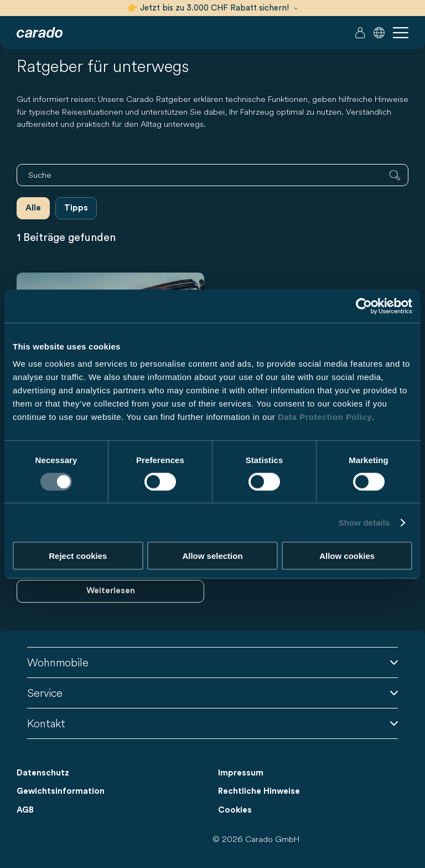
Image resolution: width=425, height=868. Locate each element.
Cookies (235, 810)
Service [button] (212, 693)
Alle (33, 208)
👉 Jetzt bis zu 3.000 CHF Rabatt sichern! (212, 8)
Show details (364, 522)
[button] (379, 33)
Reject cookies (78, 556)
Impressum (241, 773)
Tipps (76, 208)
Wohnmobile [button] (212, 662)
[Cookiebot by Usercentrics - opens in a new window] (364, 306)
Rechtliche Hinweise (259, 791)
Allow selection (212, 556)
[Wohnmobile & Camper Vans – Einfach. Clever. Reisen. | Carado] (40, 33)
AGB (25, 810)
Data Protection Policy (325, 417)
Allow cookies (347, 556)
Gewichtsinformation (61, 791)
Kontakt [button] (212, 723)
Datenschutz (43, 773)
